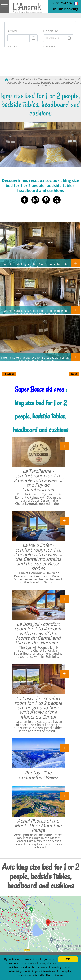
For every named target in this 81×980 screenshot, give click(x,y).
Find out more (54, 975)
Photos (15, 79)
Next (74, 374)
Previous (9, 374)
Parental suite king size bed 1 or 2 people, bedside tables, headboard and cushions (35, 265)
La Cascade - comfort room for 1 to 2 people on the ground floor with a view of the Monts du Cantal (38, 708)
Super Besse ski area (39, 389)
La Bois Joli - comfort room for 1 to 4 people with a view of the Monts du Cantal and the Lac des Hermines (38, 633)
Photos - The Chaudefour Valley (38, 775)
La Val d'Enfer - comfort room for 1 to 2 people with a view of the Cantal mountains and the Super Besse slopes (38, 557)
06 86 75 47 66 (62, 3)
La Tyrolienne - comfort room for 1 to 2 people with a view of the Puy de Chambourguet (38, 480)
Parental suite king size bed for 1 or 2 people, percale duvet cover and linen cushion (35, 359)
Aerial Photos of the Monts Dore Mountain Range (38, 825)
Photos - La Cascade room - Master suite (49, 79)
